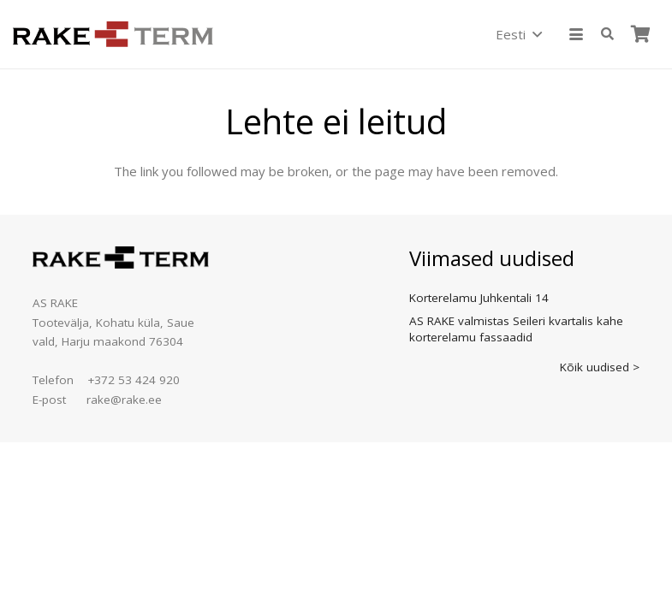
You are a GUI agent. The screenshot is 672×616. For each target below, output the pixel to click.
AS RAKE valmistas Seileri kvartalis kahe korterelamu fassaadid (516, 329)
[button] (518, 34)
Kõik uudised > (600, 367)
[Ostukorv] (640, 34)
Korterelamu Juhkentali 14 (479, 298)
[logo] (113, 34)
